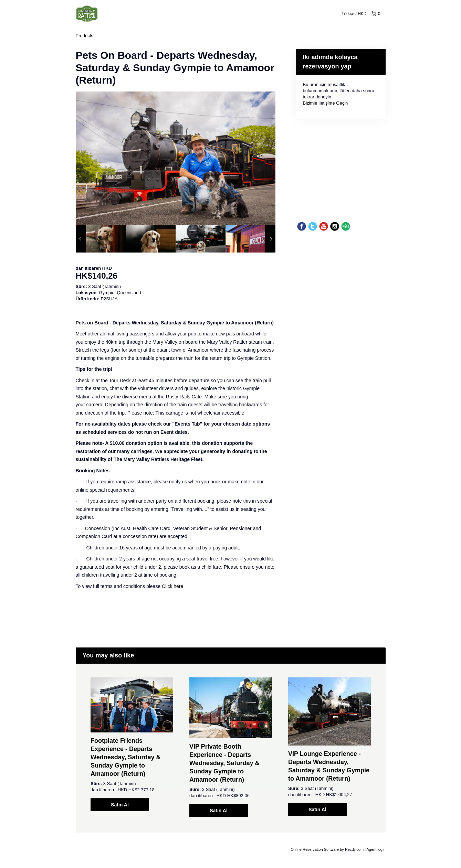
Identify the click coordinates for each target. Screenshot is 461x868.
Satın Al (120, 805)
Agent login (376, 849)
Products (85, 36)
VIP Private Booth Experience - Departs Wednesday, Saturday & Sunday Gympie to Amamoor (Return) (224, 763)
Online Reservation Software (315, 849)
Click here (172, 586)
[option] (101, 239)
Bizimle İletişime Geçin (326, 103)
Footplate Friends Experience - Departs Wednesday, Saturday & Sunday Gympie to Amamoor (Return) (125, 757)
